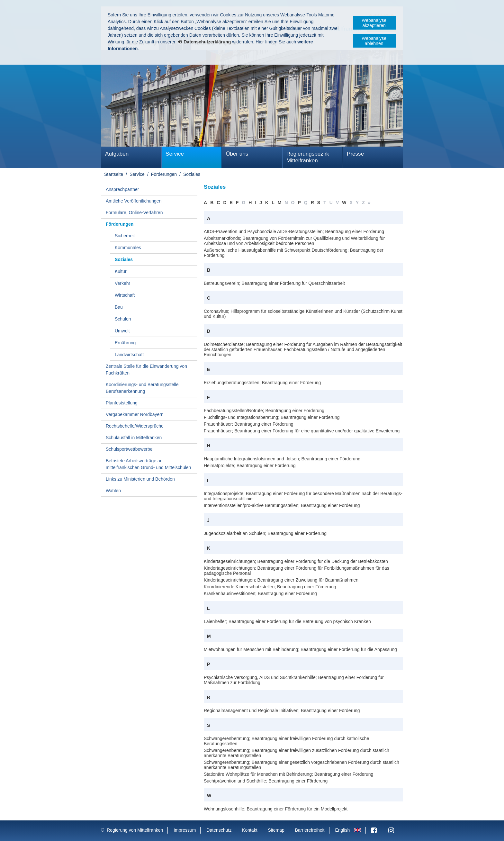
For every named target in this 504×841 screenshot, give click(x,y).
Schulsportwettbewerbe (129, 449)
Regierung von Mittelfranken (135, 830)
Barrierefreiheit (310, 830)
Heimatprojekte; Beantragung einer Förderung (250, 466)
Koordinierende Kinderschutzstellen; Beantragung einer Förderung (270, 587)
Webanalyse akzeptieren (374, 23)
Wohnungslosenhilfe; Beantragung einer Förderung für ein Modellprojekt (276, 809)
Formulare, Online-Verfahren (134, 213)
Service (175, 154)
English (342, 830)
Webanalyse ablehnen (374, 41)
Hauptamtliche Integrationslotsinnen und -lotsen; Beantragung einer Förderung (282, 459)
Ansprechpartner (122, 189)
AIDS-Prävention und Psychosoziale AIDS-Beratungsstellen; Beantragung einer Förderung (294, 231)
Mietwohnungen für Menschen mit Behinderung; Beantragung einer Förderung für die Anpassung (300, 649)
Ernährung (125, 343)
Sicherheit (125, 236)
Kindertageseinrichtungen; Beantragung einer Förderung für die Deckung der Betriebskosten (296, 561)
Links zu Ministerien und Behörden (140, 479)
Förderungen (164, 174)
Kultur (121, 271)
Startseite (114, 174)
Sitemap (276, 830)
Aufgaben (117, 154)
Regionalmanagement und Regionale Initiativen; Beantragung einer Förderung (282, 710)
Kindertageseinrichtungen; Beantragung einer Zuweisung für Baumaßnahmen (281, 580)
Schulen (123, 319)
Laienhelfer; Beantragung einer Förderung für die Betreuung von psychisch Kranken (287, 621)
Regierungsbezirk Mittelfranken (308, 157)
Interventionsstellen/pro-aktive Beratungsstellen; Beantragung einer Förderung (282, 505)
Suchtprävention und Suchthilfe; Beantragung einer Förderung (266, 781)
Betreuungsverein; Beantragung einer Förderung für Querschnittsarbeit (274, 283)
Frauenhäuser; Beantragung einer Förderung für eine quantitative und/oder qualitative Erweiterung (302, 431)
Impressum (185, 830)
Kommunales (128, 248)
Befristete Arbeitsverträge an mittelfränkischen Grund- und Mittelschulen (148, 464)
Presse (355, 154)
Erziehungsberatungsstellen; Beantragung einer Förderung (262, 383)
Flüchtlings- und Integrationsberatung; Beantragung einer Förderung (272, 417)
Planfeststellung (122, 403)
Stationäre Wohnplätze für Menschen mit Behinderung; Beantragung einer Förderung (288, 774)
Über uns (237, 154)
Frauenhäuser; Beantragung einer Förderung (249, 424)
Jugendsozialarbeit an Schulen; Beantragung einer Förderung (265, 533)
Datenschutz (219, 830)
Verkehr (122, 283)
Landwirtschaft (129, 355)
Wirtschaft (125, 295)
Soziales (192, 174)
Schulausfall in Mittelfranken (134, 438)
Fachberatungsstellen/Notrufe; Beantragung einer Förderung (264, 411)
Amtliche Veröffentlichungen (134, 201)
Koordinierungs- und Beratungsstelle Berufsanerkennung (142, 388)
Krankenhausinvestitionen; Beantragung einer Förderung (260, 593)
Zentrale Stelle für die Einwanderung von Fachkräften (146, 370)
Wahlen (113, 491)
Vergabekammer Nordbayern (135, 414)
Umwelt (122, 331)
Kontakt (250, 830)
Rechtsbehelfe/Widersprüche (135, 426)
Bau (119, 307)
